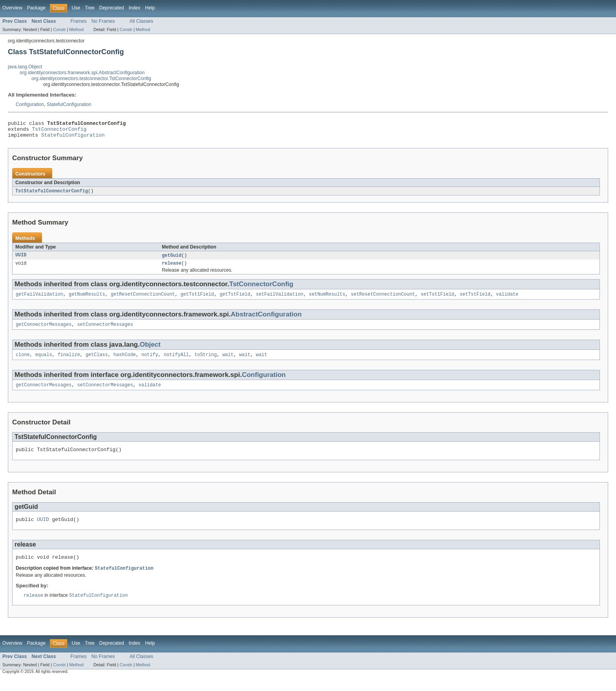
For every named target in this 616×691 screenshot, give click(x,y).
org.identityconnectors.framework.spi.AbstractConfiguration (82, 73)
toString (206, 362)
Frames (78, 21)
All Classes (141, 21)
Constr (59, 29)
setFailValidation (280, 300)
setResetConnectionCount (383, 300)
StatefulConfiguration (69, 104)
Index (134, 8)
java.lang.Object (25, 67)
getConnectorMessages (44, 331)
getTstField (235, 300)
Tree (90, 8)
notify (150, 362)
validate (507, 300)
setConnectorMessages (105, 331)
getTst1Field (197, 300)
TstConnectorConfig (60, 131)
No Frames (103, 21)
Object (150, 351)
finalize (69, 362)
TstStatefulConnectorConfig (52, 195)
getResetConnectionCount (143, 300)
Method (76, 29)
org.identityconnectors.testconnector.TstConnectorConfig (91, 79)
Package (36, 8)
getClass (97, 362)
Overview (12, 8)
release (172, 268)
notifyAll (176, 362)
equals (44, 362)
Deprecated (112, 8)
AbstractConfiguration (266, 320)
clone (23, 362)
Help (150, 8)
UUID (21, 260)
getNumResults (87, 300)
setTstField (475, 300)
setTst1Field (437, 300)
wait (228, 362)
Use (76, 8)
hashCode (125, 362)
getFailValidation (39, 300)
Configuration (30, 104)
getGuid (172, 260)
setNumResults (327, 300)
